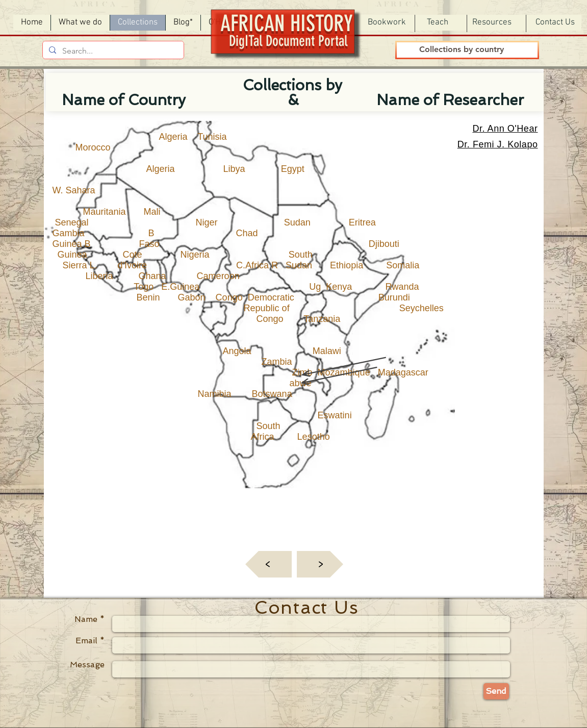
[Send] (496, 691)
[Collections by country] (462, 50)
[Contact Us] (555, 23)
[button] (387, 23)
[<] (269, 564)
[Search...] (112, 51)
